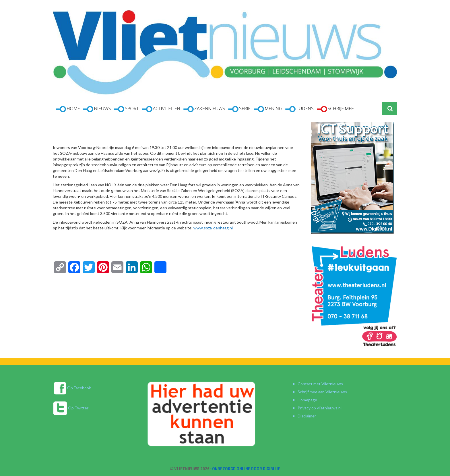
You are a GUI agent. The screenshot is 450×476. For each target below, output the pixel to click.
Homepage (307, 400)
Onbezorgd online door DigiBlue (246, 469)
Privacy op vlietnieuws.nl (320, 408)
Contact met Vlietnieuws (320, 384)
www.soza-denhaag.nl (213, 228)
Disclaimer (307, 416)
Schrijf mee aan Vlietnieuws (322, 392)
